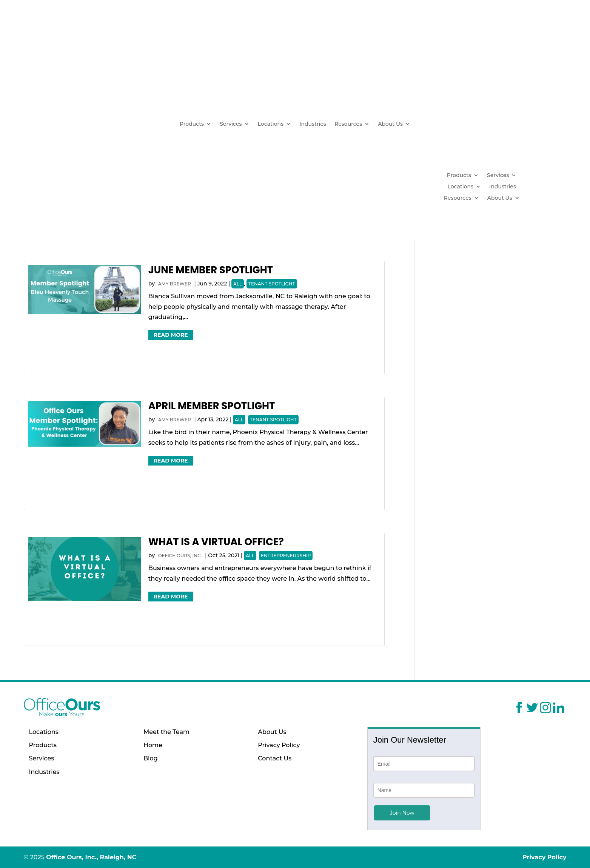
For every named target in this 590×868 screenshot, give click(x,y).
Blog (151, 758)
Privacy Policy (279, 745)
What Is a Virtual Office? (216, 542)
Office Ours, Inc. (180, 556)
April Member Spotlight (212, 406)
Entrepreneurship (286, 556)
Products (192, 124)
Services (231, 124)
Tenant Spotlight (272, 284)
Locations (271, 124)
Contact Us (275, 758)
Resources (348, 124)
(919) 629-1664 (506, 90)
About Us (390, 124)
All (238, 284)
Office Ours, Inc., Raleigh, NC (91, 857)
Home (153, 745)
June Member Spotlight (211, 270)
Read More (171, 335)
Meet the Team (166, 732)
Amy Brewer (175, 284)
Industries (313, 124)
